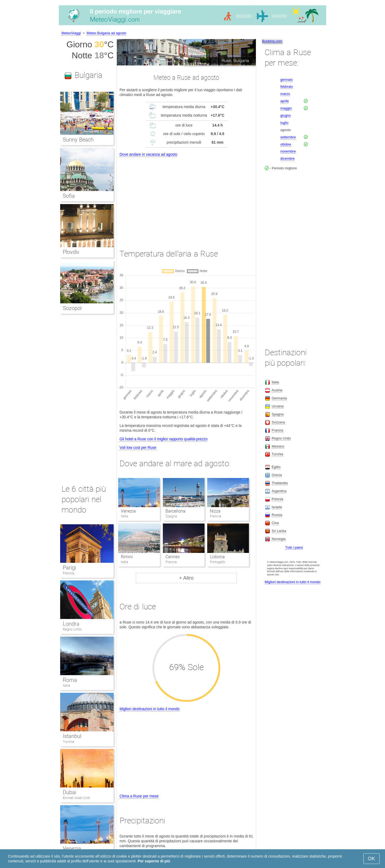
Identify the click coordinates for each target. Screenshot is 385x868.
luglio (284, 123)
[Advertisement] (186, 198)
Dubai (70, 792)
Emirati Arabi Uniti (76, 798)
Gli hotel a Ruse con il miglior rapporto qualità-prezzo (163, 439)
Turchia (68, 742)
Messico (278, 446)
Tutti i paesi (294, 547)
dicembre (288, 158)
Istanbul (72, 736)
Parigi (69, 568)
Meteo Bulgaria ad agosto (106, 33)
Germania (279, 398)
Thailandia (280, 483)
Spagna (278, 414)
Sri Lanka (279, 531)
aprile (285, 101)
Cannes (173, 557)
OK (371, 859)
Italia (66, 685)
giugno (286, 115)
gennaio (287, 80)
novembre (288, 151)
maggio (286, 108)
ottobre (286, 144)
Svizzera (278, 422)
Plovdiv (71, 252)
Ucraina (278, 406)
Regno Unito (72, 629)
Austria (277, 390)
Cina (275, 523)
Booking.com (272, 41)
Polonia (277, 499)
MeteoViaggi (71, 33)
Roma (70, 680)
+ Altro (186, 578)
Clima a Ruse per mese (139, 796)
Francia (68, 573)
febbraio (287, 87)
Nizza (215, 511)
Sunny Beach (78, 140)
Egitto (276, 467)
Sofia (69, 196)
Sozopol (72, 308)
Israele (277, 507)
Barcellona (176, 511)
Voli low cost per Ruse (138, 448)
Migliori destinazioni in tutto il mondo (150, 709)
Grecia (277, 475)
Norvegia (279, 539)
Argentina (279, 491)
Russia (277, 515)
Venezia (128, 511)
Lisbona (217, 557)
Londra (71, 624)
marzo (285, 94)
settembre (288, 137)
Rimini (127, 557)
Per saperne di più (154, 861)
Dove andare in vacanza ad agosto (148, 154)
